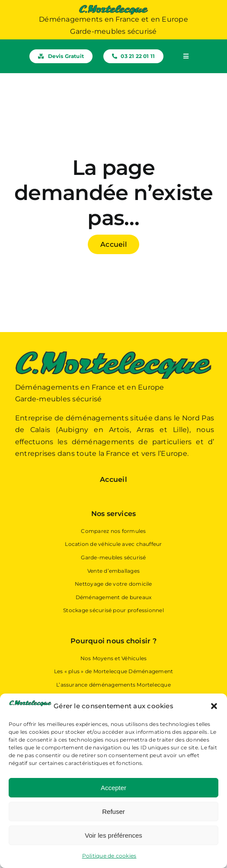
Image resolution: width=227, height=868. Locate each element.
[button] (214, 706)
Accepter (113, 788)
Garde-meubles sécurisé (113, 557)
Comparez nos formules (113, 531)
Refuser (113, 812)
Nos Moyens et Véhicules (114, 658)
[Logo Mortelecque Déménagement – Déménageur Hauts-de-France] (113, 8)
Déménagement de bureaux (114, 597)
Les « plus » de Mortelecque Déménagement (114, 671)
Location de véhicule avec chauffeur (113, 544)
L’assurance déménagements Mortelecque (113, 685)
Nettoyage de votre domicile (113, 584)
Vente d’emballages (113, 571)
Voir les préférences (113, 835)
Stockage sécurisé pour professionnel (113, 610)
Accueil (113, 479)
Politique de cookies (109, 856)
